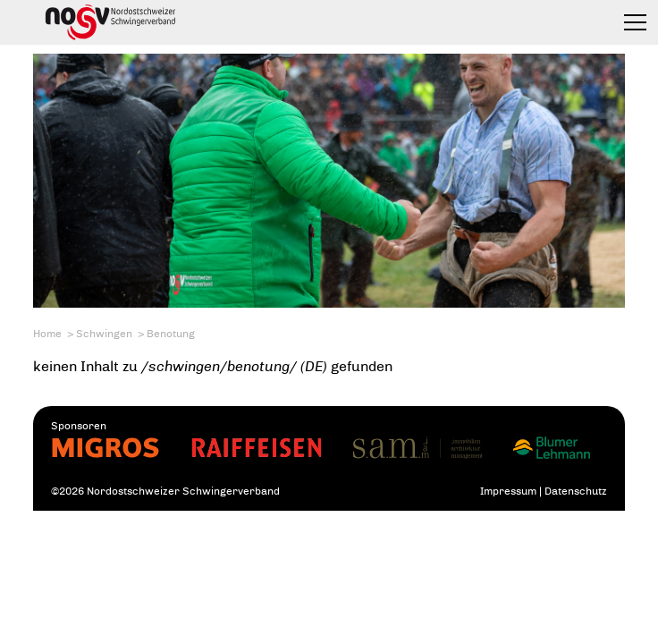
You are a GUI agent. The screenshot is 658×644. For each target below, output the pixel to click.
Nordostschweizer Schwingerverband (110, 22)
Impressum (508, 491)
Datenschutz (576, 491)
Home (47, 334)
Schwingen (104, 334)
